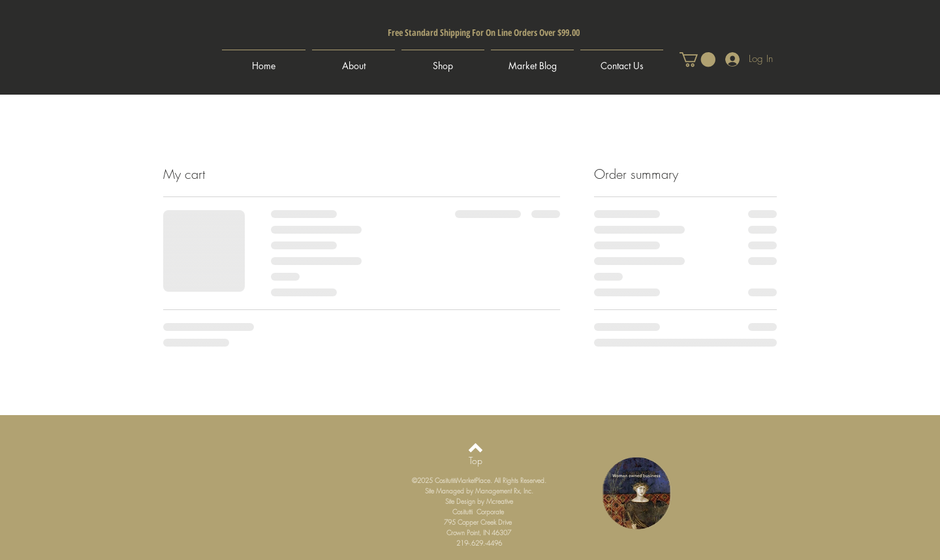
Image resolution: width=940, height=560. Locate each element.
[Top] (476, 461)
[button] (697, 59)
